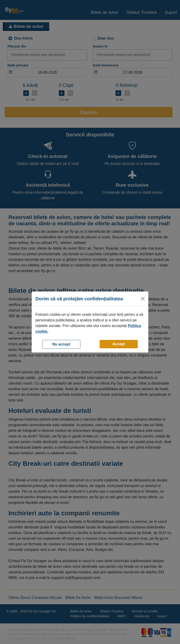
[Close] (143, 299)
